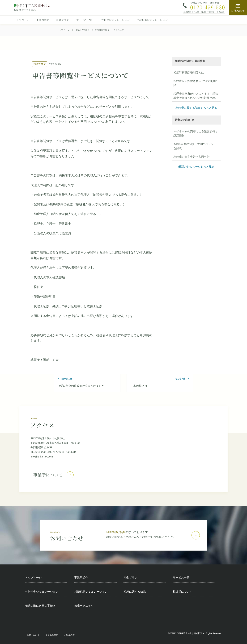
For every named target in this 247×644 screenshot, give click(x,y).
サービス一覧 (84, 20)
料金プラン (63, 20)
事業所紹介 (43, 20)
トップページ (22, 20)
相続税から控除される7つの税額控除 (195, 83)
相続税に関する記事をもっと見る (196, 108)
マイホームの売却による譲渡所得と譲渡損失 (196, 133)
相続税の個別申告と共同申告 (191, 157)
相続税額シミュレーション (152, 20)
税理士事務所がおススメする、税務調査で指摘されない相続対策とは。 (196, 96)
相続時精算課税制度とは (189, 73)
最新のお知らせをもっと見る (196, 167)
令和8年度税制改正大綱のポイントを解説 (195, 146)
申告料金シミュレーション (114, 20)
